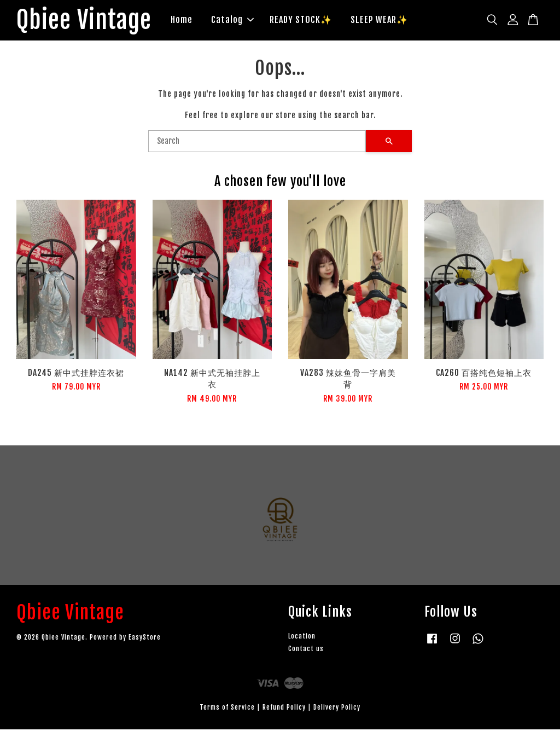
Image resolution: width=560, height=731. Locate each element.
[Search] (257, 143)
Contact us (306, 650)
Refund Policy (284, 709)
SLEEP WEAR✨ (389, 21)
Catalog (242, 21)
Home (191, 21)
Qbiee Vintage (89, 21)
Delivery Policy (337, 709)
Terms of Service (227, 709)
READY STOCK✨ (311, 21)
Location (302, 638)
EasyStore (145, 639)
